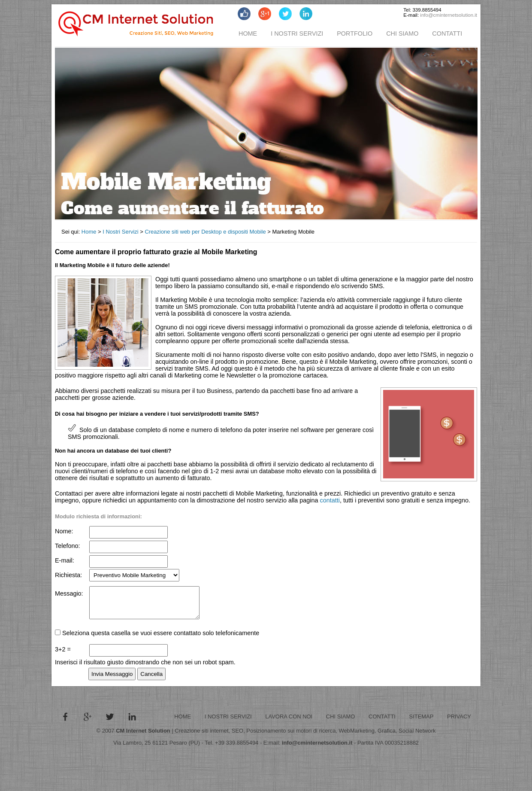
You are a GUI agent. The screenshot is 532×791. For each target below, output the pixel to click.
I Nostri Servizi (121, 232)
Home (89, 232)
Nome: (64, 531)
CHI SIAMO (402, 33)
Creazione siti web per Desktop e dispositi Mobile (205, 232)
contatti (330, 500)
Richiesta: (68, 575)
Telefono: (67, 546)
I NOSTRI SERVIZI (297, 33)
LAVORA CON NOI (289, 723)
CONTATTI (447, 33)
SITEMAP (422, 723)
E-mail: (65, 560)
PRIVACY (459, 723)
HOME (248, 33)
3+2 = (63, 656)
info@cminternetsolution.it (449, 15)
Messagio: (69, 593)
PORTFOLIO (355, 33)
